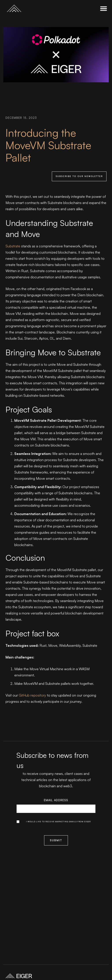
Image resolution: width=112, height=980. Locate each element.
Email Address (56, 800)
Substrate (13, 246)
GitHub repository (32, 695)
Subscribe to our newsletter (79, 176)
